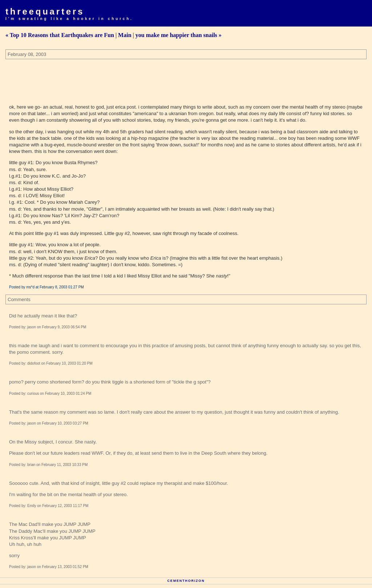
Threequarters (45, 11)
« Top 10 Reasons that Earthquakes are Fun (60, 35)
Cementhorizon (186, 581)
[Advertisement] (138, 79)
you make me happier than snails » (179, 35)
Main (125, 35)
